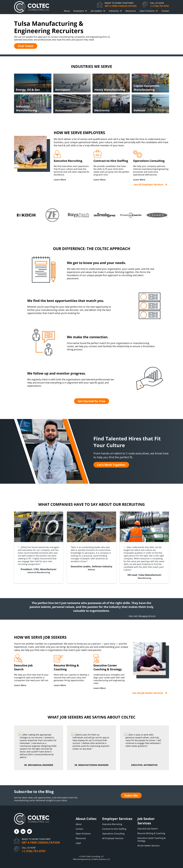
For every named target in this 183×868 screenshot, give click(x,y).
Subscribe (131, 795)
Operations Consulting (113, 834)
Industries (114, 11)
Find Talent (26, 46)
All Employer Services (113, 838)
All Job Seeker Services (148, 846)
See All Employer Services (148, 184)
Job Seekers (96, 11)
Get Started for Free (92, 401)
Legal (78, 843)
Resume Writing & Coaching (151, 833)
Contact (165, 11)
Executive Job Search (148, 829)
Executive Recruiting (112, 824)
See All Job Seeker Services (148, 693)
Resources (131, 11)
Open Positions (147, 11)
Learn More (60, 180)
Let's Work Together (111, 465)
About (67, 11)
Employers (79, 11)
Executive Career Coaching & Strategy (152, 839)
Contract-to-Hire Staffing (114, 829)
